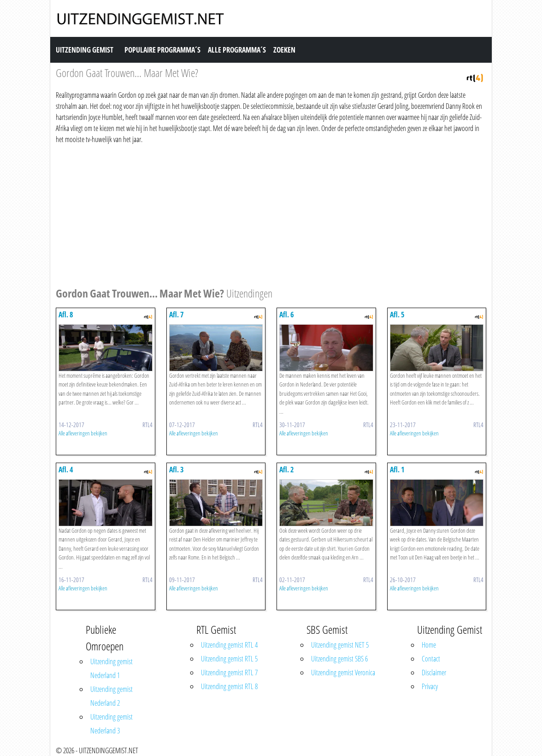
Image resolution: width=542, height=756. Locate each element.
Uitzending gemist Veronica (343, 673)
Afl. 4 (66, 470)
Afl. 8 (66, 315)
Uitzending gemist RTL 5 (229, 659)
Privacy (430, 686)
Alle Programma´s (237, 50)
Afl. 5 (397, 315)
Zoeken (284, 50)
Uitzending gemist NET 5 (340, 645)
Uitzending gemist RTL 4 (229, 645)
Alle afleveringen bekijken (83, 433)
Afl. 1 (397, 470)
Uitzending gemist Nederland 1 (112, 668)
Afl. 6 (287, 315)
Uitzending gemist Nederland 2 (112, 696)
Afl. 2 (287, 470)
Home (429, 645)
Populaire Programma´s (162, 50)
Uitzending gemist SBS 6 (339, 659)
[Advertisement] (271, 214)
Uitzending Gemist (85, 50)
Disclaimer (434, 673)
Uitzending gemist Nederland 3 (112, 724)
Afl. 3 (177, 470)
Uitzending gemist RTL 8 (229, 686)
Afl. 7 (177, 315)
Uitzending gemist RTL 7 (229, 673)
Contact (431, 659)
